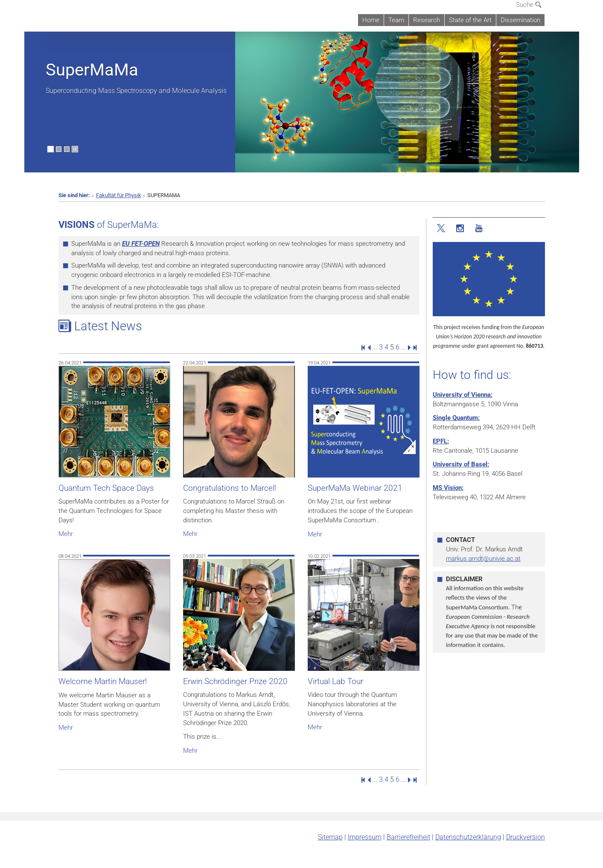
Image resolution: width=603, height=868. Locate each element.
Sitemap (330, 837)
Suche (529, 5)
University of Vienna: (463, 395)
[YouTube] (479, 229)
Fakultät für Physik (119, 195)
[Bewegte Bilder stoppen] (75, 149)
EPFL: (441, 441)
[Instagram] (460, 229)
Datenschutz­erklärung (468, 837)
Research (427, 20)
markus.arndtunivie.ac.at (483, 559)
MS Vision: (448, 488)
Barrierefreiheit (408, 837)
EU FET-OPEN (141, 244)
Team (396, 20)
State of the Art (470, 20)
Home (371, 20)
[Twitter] (442, 229)
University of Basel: (461, 464)
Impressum (365, 837)
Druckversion (526, 837)
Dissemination (520, 20)
